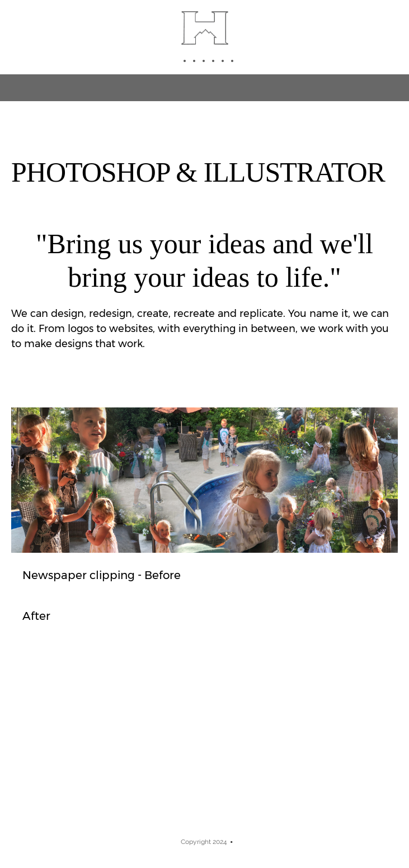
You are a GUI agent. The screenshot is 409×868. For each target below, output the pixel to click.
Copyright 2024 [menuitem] (204, 842)
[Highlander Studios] (205, 28)
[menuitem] (181, 61)
